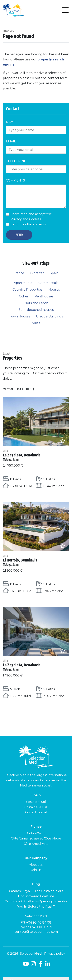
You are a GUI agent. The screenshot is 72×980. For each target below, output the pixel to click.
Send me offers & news (28, 224)
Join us (36, 870)
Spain (54, 273)
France (19, 273)
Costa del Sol (36, 802)
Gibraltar (37, 273)
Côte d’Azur (36, 833)
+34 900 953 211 (41, 927)
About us (36, 865)
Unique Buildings (49, 316)
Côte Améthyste (36, 844)
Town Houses (20, 316)
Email (11, 141)
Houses (54, 290)
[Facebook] (41, 965)
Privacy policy (55, 954)
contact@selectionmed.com (36, 932)
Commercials (48, 283)
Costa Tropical (36, 812)
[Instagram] (33, 965)
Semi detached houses (36, 310)
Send (19, 235)
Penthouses (44, 296)
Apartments (23, 283)
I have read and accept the (31, 217)
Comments (15, 180)
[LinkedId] (48, 965)
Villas (36, 323)
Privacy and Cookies (26, 219)
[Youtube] (25, 965)
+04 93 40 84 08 (39, 923)
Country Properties (27, 290)
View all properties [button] (19, 389)
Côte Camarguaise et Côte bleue (36, 838)
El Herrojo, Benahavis (36, 560)
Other (24, 296)
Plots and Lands (36, 303)
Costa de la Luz (36, 807)
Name (11, 122)
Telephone (16, 161)
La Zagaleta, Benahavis (36, 455)
